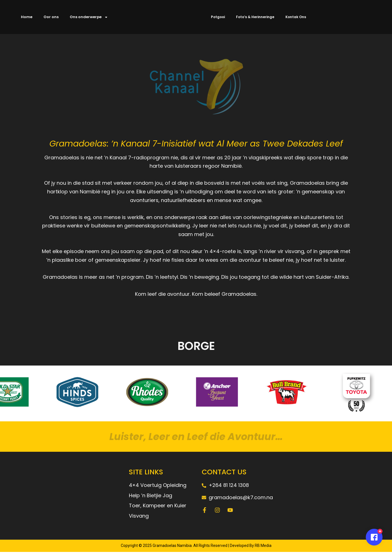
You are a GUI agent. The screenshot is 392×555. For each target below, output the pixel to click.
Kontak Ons (296, 17)
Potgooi (218, 17)
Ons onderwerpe (89, 17)
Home (27, 17)
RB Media (263, 549)
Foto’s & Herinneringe (255, 17)
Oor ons (51, 17)
